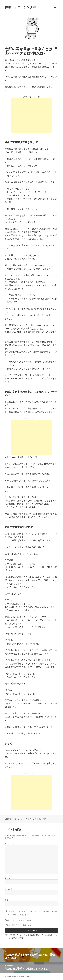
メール (8, 889)
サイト (7, 900)
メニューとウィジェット (55, 10)
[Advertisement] (32, 116)
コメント (9, 844)
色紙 (44, 819)
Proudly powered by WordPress (17, 976)
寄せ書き (39, 819)
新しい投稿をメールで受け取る (19, 925)
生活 (29, 819)
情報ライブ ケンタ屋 (20, 7)
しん (22, 819)
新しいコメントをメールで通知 (19, 921)
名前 (8, 878)
